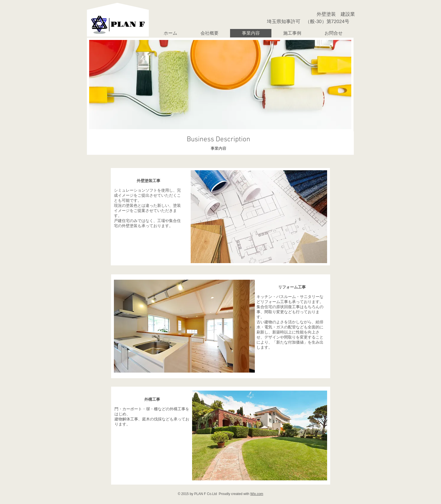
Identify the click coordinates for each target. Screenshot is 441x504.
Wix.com (257, 494)
